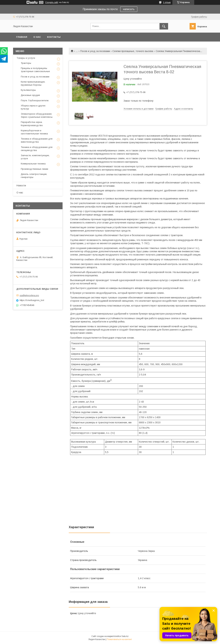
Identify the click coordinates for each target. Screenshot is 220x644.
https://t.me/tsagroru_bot (32, 300)
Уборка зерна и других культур (33, 107)
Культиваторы (28, 90)
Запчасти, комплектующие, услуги (35, 157)
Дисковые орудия (30, 95)
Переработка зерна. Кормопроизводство (32, 124)
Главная (22, 37)
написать (129, 9)
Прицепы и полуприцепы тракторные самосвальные (35, 70)
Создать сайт (52, 2)
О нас (37, 37)
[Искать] (164, 26)
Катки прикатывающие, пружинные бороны (33, 83)
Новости (21, 185)
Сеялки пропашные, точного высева (133, 51)
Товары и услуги (26, 58)
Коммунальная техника (33, 164)
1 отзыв (167, 2)
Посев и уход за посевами (95, 51)
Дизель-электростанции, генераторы (34, 176)
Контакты (54, 37)
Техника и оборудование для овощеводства (37, 149)
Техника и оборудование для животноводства (37, 140)
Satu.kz (125, 636)
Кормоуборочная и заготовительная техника (34, 132)
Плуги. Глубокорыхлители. (35, 100)
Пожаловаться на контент (119, 639)
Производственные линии (34, 169)
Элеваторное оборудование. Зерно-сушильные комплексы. (37, 115)
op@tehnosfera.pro (29, 295)
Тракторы (26, 63)
